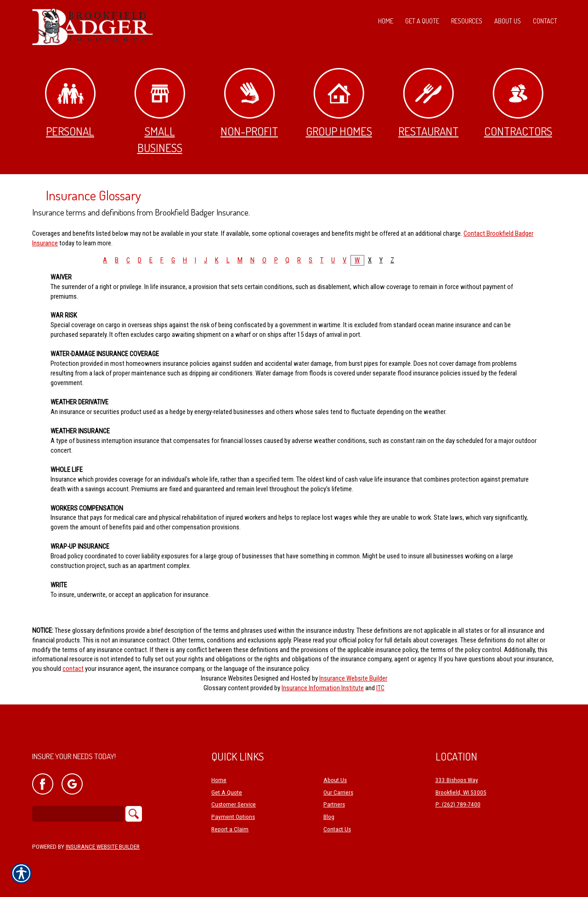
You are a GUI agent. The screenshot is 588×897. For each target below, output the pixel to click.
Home (219, 780)
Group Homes (339, 103)
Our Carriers (338, 792)
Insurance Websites (227, 678)
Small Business (160, 111)
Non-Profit (249, 103)
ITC (380, 688)
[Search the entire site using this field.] (78, 814)
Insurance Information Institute (323, 688)
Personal (70, 103)
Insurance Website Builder (353, 678)
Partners (334, 804)
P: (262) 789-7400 (458, 804)
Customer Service (234, 804)
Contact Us (337, 829)
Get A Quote (227, 792)
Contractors (518, 103)
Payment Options (233, 817)
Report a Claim (230, 829)
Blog (329, 817)
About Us (335, 780)
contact (73, 669)
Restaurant (428, 103)
